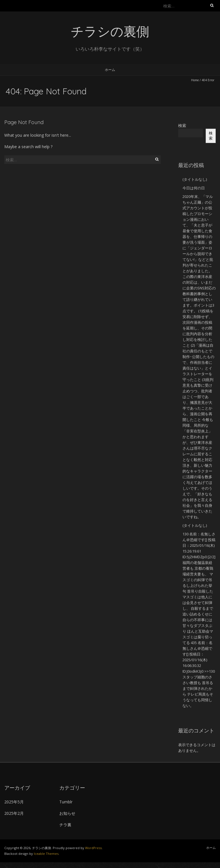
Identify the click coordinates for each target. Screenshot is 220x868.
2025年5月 (14, 802)
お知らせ (67, 813)
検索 (182, 125)
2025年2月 (14, 813)
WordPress (93, 848)
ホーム (110, 70)
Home (195, 80)
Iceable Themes (46, 854)
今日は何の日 (194, 188)
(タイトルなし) (195, 179)
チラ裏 (65, 825)
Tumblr (66, 802)
